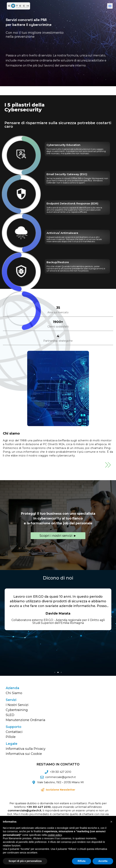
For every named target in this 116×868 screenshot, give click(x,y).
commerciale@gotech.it (25, 810)
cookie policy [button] (55, 835)
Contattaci (14, 732)
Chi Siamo (14, 693)
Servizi (11, 700)
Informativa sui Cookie (24, 754)
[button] (110, 6)
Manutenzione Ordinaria (26, 720)
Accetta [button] (103, 861)
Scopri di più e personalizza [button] (25, 861)
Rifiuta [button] (82, 861)
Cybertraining (17, 710)
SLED (10, 715)
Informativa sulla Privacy (26, 749)
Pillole (11, 737)
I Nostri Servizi (17, 705)
